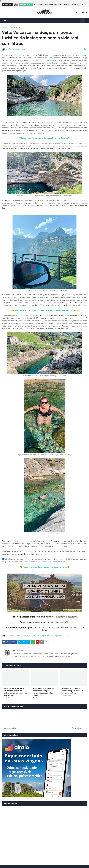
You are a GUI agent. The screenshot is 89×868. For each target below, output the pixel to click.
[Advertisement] (44, 845)
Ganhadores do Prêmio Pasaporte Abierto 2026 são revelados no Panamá (57, 5)
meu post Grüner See (44, 60)
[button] (82, 5)
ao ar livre (17, 28)
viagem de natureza (62, 636)
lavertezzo (19, 636)
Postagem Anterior (10, 728)
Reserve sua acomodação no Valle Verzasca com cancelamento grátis (44, 310)
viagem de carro (47, 636)
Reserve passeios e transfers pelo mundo (32, 617)
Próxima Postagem (79, 728)
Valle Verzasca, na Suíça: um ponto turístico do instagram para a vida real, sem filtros (15, 692)
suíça (26, 636)
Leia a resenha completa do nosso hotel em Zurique (44, 138)
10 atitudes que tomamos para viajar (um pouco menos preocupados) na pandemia (44, 692)
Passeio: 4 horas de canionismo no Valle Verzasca (45, 567)
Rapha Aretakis (19, 650)
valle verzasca (34, 636)
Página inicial (7, 28)
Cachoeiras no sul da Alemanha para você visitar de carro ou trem (74, 691)
